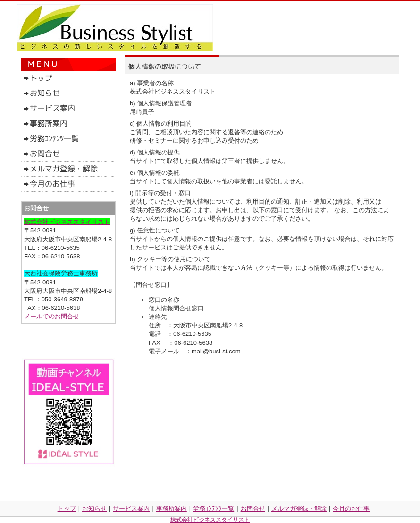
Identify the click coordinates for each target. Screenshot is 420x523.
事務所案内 (172, 509)
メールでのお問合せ (52, 316)
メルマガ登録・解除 (299, 509)
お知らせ (94, 509)
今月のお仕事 (351, 509)
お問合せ (253, 509)
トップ (67, 509)
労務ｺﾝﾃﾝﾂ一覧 (214, 509)
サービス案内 (131, 509)
